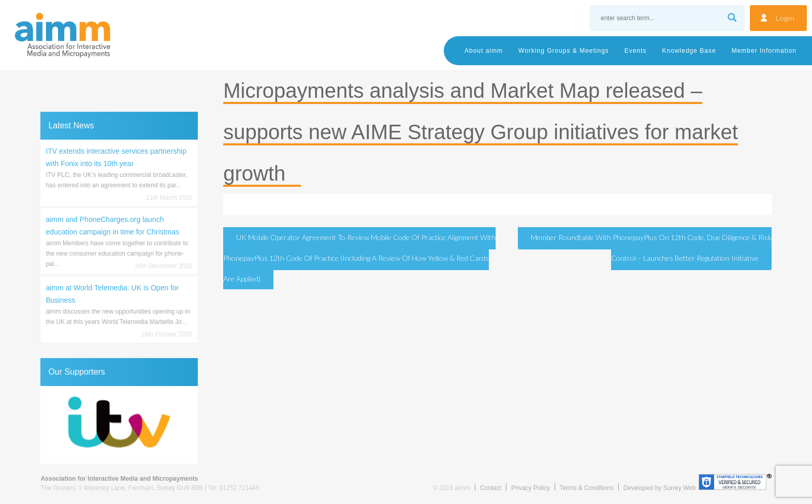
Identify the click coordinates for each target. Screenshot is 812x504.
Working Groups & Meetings (564, 51)
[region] (119, 425)
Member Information (764, 51)
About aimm (484, 51)
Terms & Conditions (587, 488)
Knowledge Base (689, 51)
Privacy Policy (531, 488)
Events (636, 51)
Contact (491, 488)
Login (785, 18)
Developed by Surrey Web (660, 488)
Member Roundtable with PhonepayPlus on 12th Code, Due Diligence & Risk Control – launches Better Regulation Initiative (651, 248)
